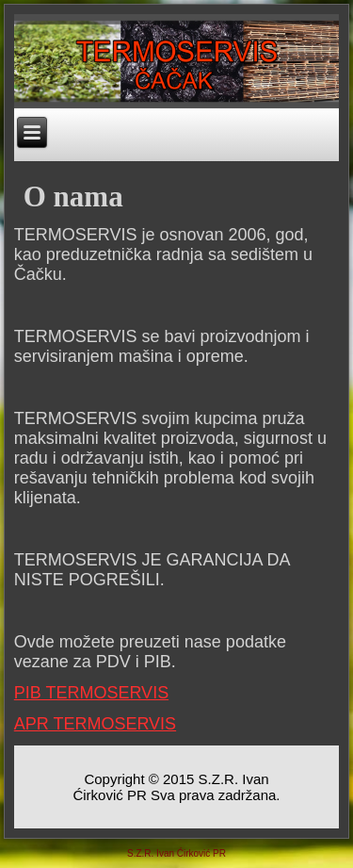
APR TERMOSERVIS (95, 724)
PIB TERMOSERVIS (91, 693)
